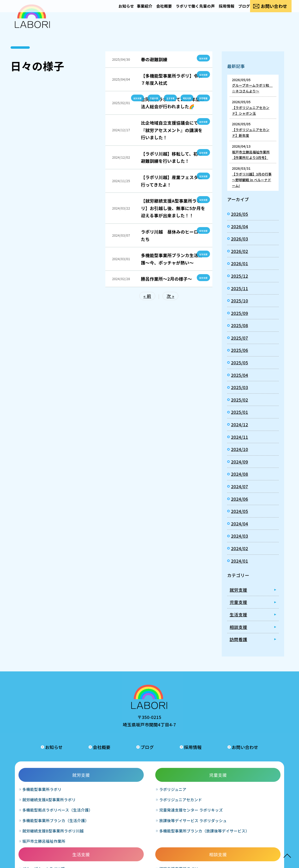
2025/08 (240, 325)
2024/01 (240, 561)
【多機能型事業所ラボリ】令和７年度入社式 (172, 79)
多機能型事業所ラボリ (43, 763)
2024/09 (240, 462)
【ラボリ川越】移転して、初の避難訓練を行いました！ (172, 157)
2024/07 (240, 486)
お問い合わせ (273, 11)
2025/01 (240, 412)
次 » (170, 296)
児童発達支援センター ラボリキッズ (98, 787)
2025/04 (240, 375)
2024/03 (240, 536)
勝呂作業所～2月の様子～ (166, 279)
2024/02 (240, 548)
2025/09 (240, 313)
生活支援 (162, 98)
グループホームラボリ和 (149, 773)
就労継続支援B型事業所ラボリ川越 (46, 827)
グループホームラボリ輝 (149, 784)
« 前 (147, 296)
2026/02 (240, 251)
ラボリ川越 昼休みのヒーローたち (172, 235)
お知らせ (102, 11)
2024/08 (240, 474)
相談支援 (182, 98)
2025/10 (240, 301)
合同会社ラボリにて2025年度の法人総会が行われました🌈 (173, 103)
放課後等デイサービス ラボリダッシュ (98, 804)
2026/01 (240, 263)
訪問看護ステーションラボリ (256, 766)
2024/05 (240, 511)
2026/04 (240, 226)
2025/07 (240, 338)
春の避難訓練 (154, 59)
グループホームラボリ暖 (149, 763)
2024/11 (240, 437)
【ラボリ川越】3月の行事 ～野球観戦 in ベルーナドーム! (252, 180)
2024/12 (240, 424)
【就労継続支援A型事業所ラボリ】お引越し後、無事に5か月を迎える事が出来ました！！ (173, 208)
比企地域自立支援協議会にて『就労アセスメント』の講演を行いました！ (172, 130)
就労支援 (202, 58)
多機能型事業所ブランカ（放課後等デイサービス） (99, 821)
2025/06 (240, 350)
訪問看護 (202, 98)
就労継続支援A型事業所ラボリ (46, 776)
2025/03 (240, 387)
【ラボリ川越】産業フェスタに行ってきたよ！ (172, 181)
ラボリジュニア (89, 763)
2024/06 (240, 499)
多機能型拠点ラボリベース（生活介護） (47, 793)
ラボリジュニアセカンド (97, 773)
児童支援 (141, 98)
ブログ (239, 11)
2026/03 (240, 239)
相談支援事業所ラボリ (200, 763)
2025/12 (240, 276)
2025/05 (240, 362)
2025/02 (240, 400)
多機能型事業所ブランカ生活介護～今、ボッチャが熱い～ (172, 259)
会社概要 (148, 11)
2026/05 (240, 214)
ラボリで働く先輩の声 (183, 11)
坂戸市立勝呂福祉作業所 (45, 841)
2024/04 (240, 524)
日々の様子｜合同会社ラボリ (32, 24)
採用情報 (218, 11)
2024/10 (240, 449)
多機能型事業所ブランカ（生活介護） (45, 810)
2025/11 (240, 288)
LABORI (142, 861)
